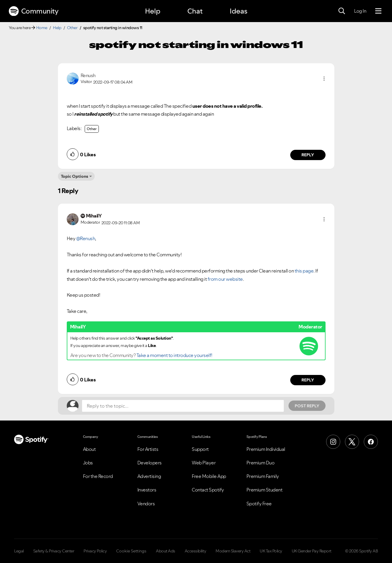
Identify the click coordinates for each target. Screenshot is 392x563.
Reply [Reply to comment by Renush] (308, 155)
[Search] (342, 11)
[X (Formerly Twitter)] (352, 442)
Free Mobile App (209, 476)
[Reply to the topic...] (183, 406)
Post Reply (307, 406)
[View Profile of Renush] (88, 75)
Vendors (146, 504)
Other (72, 28)
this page (304, 271)
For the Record (98, 476)
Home (42, 28)
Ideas (238, 11)
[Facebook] (371, 442)
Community (34, 11)
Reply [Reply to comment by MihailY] (308, 380)
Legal (19, 551)
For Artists (148, 449)
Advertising (149, 476)
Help (153, 11)
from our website (225, 279)
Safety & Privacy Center (54, 551)
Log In (360, 11)
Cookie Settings (131, 551)
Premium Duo (261, 463)
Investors (147, 490)
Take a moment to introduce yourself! (174, 355)
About (89, 449)
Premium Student (265, 490)
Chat (195, 11)
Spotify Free (259, 504)
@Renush (86, 238)
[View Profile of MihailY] (94, 216)
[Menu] (378, 11)
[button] (324, 79)
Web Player (204, 463)
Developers (150, 463)
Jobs (88, 463)
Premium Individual (266, 449)
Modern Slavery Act (233, 551)
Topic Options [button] (75, 176)
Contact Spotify (208, 490)
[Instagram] (333, 442)
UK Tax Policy (271, 551)
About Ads (166, 551)
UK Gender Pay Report (312, 551)
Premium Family (263, 476)
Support (200, 449)
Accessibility (196, 551)
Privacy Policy (95, 551)
